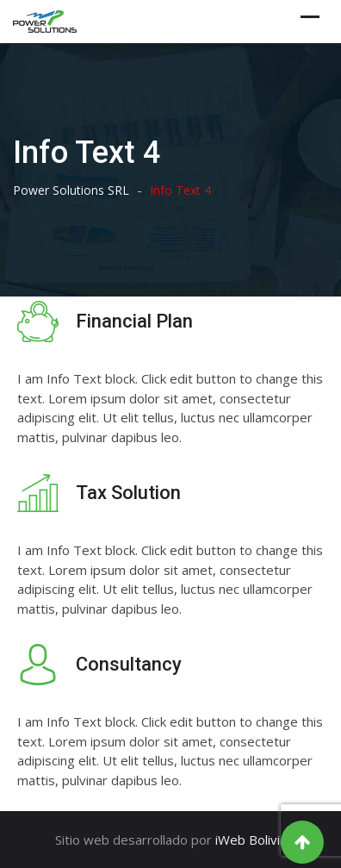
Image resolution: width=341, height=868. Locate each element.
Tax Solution (128, 493)
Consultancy (129, 664)
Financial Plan (134, 321)
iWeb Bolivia (251, 840)
